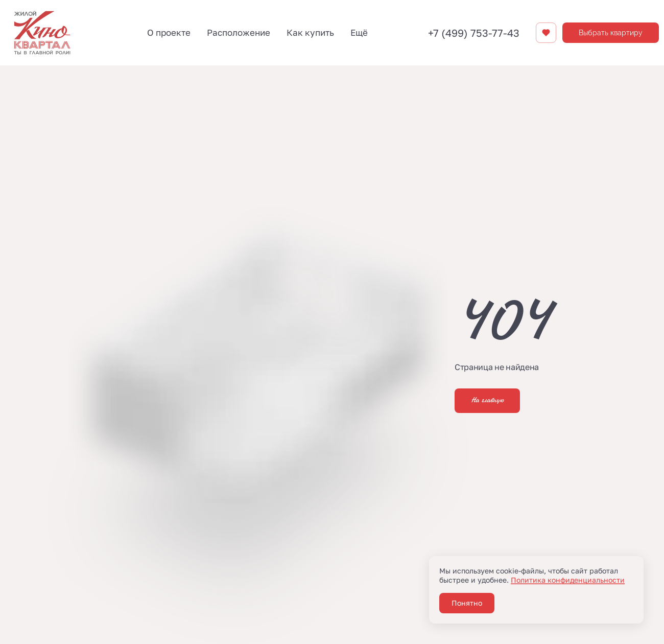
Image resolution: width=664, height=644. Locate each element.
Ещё (359, 32)
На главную (487, 401)
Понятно (467, 603)
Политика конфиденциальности (568, 580)
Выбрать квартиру (611, 33)
